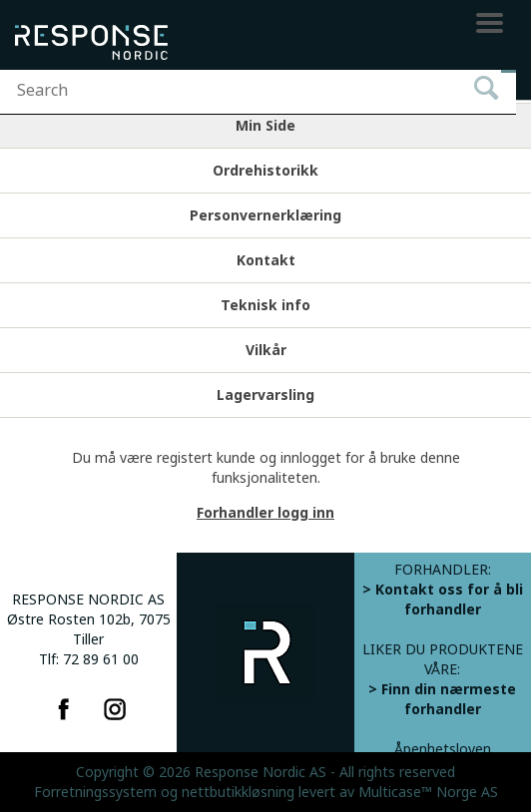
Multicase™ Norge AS (428, 792)
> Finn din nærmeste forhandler (442, 699)
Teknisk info (265, 305)
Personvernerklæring (265, 215)
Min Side (265, 126)
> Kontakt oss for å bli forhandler (443, 600)
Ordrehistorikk (265, 171)
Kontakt (266, 260)
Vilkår (266, 350)
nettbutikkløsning (238, 792)
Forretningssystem (95, 792)
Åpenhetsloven (443, 749)
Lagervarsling (265, 395)
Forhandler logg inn (265, 513)
